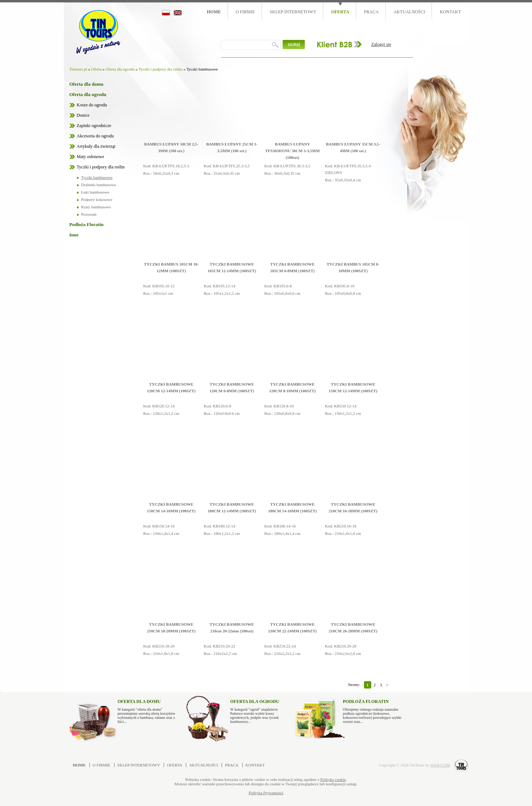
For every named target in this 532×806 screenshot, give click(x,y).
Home (214, 12)
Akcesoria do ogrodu (96, 136)
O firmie (245, 12)
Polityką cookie (333, 779)
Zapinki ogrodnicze (94, 126)
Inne (74, 235)
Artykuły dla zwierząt (96, 146)
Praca (371, 12)
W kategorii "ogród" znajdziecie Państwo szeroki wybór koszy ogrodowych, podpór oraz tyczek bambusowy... (260, 710)
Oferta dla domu (86, 84)
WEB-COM (440, 765)
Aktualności (409, 12)
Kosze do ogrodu (92, 105)
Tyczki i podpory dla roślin (161, 69)
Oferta (340, 12)
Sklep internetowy (293, 12)
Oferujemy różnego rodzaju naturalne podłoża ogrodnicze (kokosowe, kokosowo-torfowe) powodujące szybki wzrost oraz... (372, 710)
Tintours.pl (78, 69)
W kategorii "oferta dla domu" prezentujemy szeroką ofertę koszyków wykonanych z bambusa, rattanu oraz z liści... (147, 710)
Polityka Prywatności (266, 793)
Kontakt (450, 12)
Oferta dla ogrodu (120, 69)
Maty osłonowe (91, 157)
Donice (83, 115)
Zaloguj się (381, 44)
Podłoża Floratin (87, 224)
